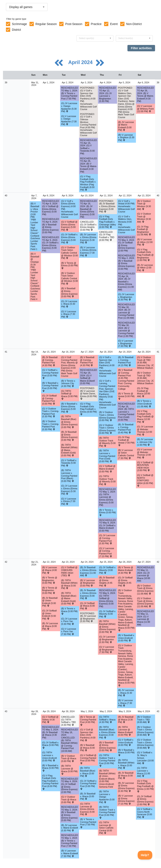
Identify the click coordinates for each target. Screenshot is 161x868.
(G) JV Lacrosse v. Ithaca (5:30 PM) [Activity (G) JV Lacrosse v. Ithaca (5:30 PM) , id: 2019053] (69, 304)
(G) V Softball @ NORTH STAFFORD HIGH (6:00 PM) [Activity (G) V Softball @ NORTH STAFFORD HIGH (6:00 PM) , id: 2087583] (145, 480)
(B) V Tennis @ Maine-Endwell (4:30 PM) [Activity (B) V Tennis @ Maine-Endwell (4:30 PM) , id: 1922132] (126, 570)
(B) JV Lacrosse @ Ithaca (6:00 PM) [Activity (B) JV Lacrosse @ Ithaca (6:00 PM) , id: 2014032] (50, 626)
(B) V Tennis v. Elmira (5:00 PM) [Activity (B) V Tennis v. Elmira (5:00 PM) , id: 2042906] (107, 512)
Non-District (134, 24)
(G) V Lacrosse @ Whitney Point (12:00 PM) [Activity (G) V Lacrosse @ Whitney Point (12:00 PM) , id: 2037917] (145, 109)
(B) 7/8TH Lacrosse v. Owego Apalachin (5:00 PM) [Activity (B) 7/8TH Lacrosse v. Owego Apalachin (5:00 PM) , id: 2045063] (107, 797)
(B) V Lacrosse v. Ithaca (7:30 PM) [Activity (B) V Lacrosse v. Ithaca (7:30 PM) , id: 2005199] (125, 703)
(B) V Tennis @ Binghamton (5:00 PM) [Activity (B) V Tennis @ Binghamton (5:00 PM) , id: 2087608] (50, 580)
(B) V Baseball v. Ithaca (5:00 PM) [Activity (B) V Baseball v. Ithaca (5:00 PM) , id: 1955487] (50, 768)
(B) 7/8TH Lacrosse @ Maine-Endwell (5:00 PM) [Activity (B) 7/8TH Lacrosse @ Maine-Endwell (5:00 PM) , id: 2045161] (125, 731)
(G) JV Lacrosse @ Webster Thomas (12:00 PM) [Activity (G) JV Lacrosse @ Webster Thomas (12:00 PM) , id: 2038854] (145, 431)
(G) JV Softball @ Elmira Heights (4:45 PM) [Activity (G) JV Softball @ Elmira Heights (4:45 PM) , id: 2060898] (125, 582)
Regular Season (46, 24)
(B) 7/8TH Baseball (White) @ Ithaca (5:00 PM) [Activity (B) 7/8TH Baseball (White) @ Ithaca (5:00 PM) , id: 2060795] (69, 584)
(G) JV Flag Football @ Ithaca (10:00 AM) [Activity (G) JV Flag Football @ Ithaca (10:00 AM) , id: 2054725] (143, 392)
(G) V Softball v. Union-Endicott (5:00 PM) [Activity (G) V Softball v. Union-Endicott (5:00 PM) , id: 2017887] (126, 742)
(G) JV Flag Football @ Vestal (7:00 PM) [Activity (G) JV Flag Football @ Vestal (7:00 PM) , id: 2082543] (126, 441)
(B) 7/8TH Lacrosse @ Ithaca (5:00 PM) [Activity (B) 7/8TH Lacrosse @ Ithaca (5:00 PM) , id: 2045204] (69, 770)
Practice (96, 24)
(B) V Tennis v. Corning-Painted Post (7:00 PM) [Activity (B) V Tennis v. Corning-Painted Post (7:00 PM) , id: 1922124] (88, 823)
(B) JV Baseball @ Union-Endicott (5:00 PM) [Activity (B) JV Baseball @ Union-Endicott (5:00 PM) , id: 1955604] (50, 602)
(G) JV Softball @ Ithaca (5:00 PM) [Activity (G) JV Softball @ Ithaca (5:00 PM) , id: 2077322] (87, 606)
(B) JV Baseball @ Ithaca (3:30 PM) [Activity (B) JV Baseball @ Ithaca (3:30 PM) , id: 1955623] (126, 719)
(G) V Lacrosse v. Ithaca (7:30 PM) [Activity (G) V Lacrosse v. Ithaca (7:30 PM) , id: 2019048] (69, 314)
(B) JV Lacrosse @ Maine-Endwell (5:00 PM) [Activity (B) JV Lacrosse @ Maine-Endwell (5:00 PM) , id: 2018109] (126, 126)
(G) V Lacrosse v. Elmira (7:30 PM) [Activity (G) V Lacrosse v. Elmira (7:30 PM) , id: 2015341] (69, 501)
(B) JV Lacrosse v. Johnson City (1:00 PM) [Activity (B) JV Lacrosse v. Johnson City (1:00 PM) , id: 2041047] (145, 442)
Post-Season (74, 24)
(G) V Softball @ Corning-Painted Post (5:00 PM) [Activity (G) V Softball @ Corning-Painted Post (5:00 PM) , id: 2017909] (88, 759)
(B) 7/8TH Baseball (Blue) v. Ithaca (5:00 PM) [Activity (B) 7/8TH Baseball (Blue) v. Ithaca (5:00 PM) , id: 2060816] (88, 772)
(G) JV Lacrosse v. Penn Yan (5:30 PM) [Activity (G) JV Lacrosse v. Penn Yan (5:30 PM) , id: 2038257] (69, 621)
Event (114, 24)
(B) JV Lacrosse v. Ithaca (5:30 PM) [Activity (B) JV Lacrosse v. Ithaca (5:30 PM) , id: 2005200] (126, 693)
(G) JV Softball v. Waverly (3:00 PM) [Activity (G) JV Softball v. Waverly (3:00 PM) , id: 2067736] (107, 570)
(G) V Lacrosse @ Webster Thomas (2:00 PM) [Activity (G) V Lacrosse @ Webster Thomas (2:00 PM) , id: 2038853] (145, 454)
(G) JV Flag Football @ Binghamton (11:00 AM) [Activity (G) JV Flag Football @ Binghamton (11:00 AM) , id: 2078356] (144, 231)
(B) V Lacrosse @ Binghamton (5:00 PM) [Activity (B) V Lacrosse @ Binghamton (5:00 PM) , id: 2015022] (88, 583)
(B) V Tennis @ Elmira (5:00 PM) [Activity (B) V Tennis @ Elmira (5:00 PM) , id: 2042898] (70, 265)
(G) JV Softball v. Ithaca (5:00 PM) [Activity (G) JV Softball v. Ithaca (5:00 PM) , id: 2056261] (50, 745)
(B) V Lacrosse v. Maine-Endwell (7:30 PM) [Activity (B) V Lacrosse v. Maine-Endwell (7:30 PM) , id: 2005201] (70, 853)
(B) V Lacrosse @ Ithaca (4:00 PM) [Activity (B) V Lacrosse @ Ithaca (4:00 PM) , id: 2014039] (49, 570)
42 (6, 562)
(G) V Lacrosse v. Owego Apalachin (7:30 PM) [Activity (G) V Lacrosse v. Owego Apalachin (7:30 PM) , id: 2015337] (69, 120)
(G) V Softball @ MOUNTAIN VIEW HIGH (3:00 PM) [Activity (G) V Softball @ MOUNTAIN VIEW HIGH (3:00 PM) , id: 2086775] (145, 466)
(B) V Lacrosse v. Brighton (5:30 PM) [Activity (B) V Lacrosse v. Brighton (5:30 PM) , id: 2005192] (126, 137)
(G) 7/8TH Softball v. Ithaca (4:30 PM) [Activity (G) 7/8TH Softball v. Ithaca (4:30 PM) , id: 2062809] (107, 719)
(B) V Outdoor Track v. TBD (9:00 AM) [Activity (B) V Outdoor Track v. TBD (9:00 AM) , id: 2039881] (144, 719)
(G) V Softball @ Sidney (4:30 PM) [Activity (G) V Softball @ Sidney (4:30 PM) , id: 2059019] (50, 719)
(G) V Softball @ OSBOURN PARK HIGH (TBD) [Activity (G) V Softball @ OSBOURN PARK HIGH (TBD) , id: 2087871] (69, 571)
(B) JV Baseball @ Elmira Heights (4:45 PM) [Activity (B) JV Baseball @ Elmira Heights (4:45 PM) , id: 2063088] (107, 582)
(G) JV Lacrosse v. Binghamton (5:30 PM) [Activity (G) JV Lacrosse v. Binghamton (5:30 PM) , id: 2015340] (126, 297)
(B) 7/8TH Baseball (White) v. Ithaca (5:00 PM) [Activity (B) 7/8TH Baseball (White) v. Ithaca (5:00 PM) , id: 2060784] (126, 764)
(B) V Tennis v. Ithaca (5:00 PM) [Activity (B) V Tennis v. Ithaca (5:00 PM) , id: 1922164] (69, 611)
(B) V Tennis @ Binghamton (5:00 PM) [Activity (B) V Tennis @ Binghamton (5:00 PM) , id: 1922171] (50, 590)
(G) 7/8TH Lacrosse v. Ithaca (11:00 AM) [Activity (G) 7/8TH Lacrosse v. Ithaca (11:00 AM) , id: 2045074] (143, 772)
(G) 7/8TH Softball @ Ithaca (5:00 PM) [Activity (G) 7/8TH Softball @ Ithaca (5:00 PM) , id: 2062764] (69, 395)
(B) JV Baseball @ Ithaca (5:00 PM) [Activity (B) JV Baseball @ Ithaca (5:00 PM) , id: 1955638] (126, 775)
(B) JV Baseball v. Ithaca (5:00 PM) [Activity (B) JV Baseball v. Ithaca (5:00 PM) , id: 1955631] (88, 796)
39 (6, 82)
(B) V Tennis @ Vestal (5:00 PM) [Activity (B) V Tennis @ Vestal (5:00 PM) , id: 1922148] (126, 396)
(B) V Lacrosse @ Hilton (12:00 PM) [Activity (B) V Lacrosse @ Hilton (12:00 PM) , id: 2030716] (145, 242)
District (16, 30)
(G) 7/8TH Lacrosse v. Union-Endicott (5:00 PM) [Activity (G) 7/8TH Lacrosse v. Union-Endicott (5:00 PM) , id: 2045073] (49, 756)
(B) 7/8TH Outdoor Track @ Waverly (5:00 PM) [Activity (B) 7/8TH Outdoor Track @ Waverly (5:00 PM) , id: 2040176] (107, 442)
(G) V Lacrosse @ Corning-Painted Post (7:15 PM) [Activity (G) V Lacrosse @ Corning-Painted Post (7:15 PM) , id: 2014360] (107, 552)
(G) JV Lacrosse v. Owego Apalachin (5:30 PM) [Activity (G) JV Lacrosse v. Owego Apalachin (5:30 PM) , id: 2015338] (69, 107)
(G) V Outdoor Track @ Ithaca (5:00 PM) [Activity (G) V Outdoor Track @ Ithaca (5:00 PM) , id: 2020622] (69, 799)
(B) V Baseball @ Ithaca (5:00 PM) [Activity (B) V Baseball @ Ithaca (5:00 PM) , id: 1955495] (87, 748)
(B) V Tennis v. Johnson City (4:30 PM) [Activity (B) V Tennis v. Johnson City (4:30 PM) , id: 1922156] (68, 383)
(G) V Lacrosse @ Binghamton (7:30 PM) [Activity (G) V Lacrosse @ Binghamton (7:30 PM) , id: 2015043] (107, 650)
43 (6, 711)
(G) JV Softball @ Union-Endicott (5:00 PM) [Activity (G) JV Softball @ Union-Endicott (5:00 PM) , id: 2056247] (49, 615)
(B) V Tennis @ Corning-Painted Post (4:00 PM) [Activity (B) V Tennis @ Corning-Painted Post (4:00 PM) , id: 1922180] (88, 721)
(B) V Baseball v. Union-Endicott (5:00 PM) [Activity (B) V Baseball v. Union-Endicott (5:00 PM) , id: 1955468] (126, 638)
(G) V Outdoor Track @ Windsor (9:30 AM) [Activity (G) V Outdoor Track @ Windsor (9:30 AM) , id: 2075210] (144, 218)
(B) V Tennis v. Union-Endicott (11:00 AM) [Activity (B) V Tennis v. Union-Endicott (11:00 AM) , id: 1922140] (144, 404)
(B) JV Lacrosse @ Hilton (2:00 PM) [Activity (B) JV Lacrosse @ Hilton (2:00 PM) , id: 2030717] (145, 268)
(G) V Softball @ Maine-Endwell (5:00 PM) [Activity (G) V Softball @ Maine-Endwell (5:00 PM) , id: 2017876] (107, 469)
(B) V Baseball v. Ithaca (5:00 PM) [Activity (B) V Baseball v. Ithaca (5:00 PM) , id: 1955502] (126, 752)
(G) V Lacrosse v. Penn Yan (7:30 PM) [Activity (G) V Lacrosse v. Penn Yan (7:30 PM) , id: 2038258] (69, 631)
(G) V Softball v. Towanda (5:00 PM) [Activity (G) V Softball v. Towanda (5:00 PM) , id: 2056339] (69, 463)
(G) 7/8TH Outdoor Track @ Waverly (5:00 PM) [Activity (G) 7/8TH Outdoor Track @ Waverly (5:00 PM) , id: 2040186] (107, 480)
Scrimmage (19, 24)
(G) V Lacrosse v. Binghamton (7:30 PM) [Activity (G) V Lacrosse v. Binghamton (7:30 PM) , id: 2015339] (126, 343)
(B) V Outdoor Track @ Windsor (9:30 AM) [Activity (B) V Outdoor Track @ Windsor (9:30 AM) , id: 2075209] (144, 205)
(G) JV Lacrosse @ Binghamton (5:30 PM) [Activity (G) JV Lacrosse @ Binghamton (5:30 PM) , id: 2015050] (107, 639)
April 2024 (81, 62)
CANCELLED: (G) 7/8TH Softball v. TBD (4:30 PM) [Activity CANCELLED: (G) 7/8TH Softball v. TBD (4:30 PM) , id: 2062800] (68, 721)
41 (6, 352)
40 (6, 195)
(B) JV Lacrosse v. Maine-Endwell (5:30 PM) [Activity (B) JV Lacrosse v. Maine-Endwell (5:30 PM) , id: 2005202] (70, 828)
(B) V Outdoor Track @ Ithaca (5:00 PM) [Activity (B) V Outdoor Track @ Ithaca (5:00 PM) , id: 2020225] (69, 758)
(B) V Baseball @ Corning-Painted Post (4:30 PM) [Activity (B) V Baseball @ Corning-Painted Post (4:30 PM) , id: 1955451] (87, 361)
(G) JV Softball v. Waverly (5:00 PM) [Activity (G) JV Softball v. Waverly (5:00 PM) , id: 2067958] (107, 614)
